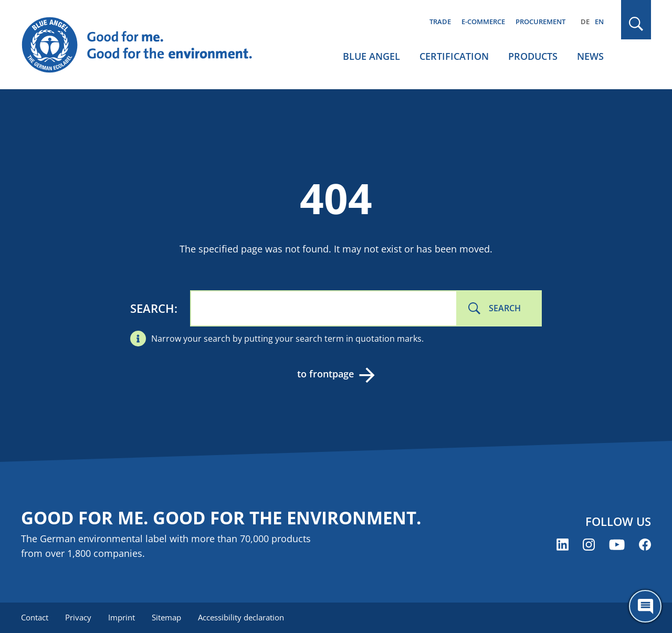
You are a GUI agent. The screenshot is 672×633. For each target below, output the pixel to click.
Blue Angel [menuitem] (371, 56)
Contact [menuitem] (35, 617)
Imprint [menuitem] (122, 617)
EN (599, 22)
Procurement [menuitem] (540, 22)
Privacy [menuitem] (78, 617)
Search (152, 308)
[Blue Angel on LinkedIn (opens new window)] (563, 545)
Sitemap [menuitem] (166, 617)
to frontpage (325, 374)
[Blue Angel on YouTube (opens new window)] (617, 545)
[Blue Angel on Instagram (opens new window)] (589, 545)
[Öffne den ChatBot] (645, 606)
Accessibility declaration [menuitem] (241, 617)
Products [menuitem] (533, 56)
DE (585, 22)
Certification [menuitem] (454, 56)
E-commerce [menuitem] (483, 22)
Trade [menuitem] (440, 22)
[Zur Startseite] (147, 45)
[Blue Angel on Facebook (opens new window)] (645, 545)
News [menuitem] (590, 56)
